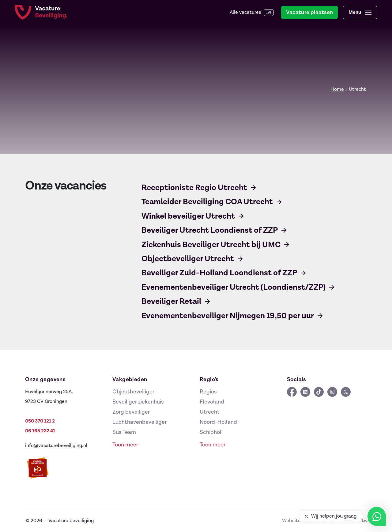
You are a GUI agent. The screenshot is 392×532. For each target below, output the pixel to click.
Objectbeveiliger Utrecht (188, 259)
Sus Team (124, 432)
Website (291, 521)
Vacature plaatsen (309, 12)
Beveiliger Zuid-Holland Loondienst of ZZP (219, 273)
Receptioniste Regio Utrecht (194, 188)
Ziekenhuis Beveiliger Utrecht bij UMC (211, 245)
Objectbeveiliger (133, 392)
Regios (208, 392)
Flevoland (212, 402)
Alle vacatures (252, 13)
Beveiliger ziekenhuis (138, 402)
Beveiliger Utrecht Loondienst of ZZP (210, 230)
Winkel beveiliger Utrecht (188, 216)
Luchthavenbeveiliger (139, 422)
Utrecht (210, 412)
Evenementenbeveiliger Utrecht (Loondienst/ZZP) (234, 287)
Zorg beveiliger (131, 412)
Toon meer (125, 445)
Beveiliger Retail (171, 301)
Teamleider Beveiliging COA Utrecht (207, 202)
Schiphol (211, 432)
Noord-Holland (218, 422)
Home (337, 89)
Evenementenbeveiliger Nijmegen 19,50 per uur (228, 316)
